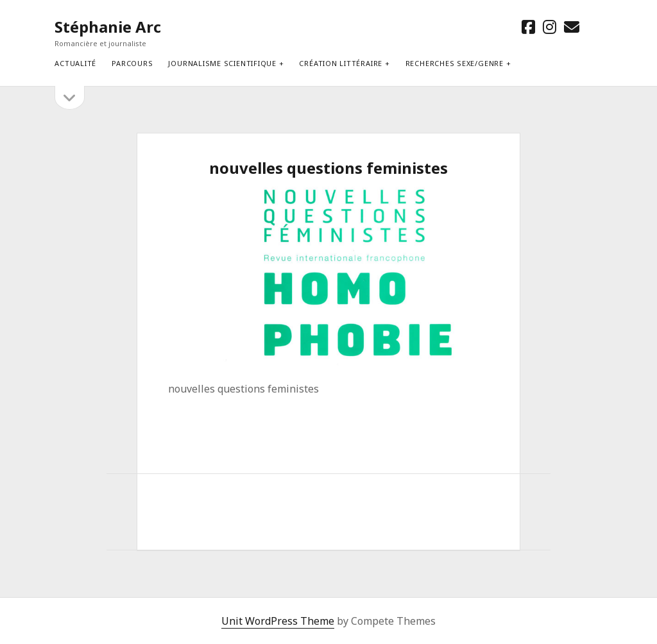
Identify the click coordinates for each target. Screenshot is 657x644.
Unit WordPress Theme (278, 621)
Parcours (132, 63)
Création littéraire (341, 63)
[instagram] (550, 27)
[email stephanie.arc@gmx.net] (572, 27)
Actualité (75, 63)
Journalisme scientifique (222, 63)
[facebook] (528, 27)
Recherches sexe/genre (455, 63)
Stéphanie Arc (108, 27)
